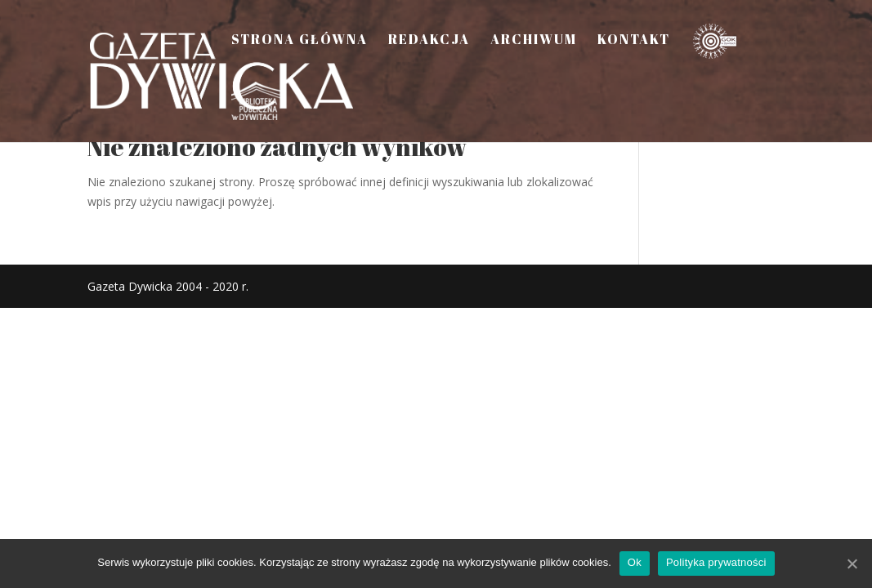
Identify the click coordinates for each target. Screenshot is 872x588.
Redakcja (429, 41)
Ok (635, 562)
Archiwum (534, 41)
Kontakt (634, 41)
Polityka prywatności (716, 562)
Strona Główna (300, 41)
